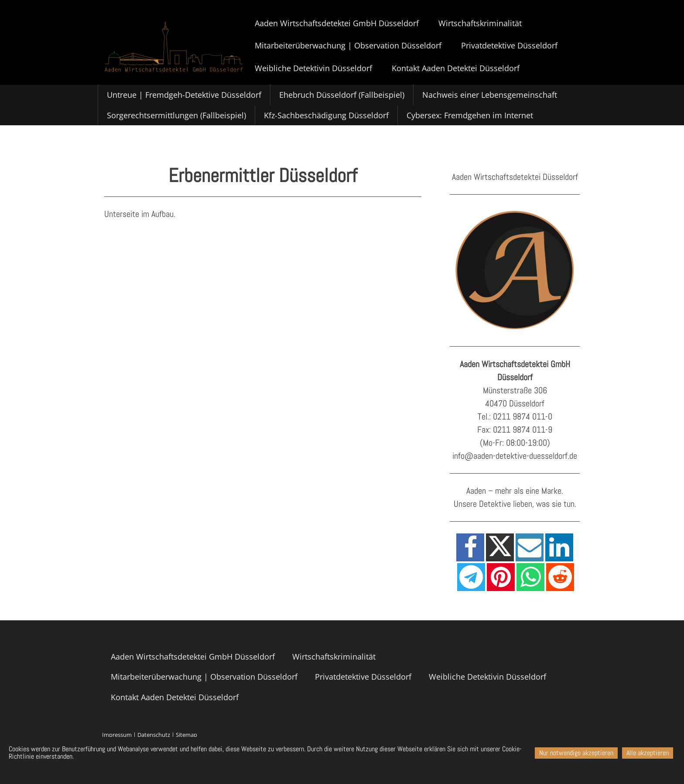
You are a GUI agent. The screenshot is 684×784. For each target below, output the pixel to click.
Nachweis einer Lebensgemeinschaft (490, 95)
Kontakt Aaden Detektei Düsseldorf (456, 68)
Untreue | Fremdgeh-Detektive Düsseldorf (184, 95)
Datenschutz (154, 735)
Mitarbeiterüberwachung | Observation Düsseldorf (348, 45)
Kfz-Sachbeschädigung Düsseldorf (326, 115)
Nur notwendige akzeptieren (576, 753)
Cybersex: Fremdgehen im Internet (470, 115)
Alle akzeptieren (648, 753)
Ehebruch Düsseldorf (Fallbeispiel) (342, 95)
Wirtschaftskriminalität (480, 23)
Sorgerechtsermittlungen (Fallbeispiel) (176, 115)
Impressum (117, 735)
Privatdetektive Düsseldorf (509, 45)
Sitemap (186, 735)
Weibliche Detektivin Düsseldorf (313, 68)
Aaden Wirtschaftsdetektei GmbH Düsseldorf (337, 23)
